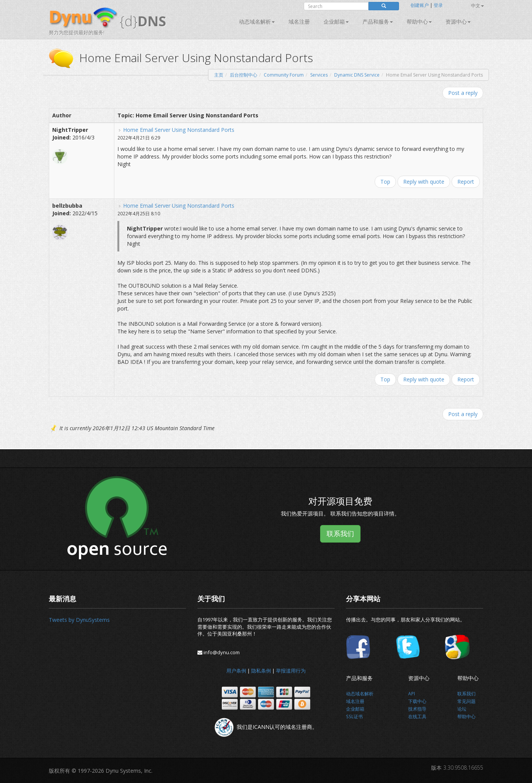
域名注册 (299, 22)
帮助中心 (419, 22)
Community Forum (284, 75)
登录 (438, 5)
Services (319, 75)
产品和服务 (378, 22)
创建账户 (420, 5)
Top (385, 182)
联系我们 (340, 533)
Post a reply (463, 93)
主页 (219, 75)
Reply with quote (424, 182)
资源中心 (458, 22)
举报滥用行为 (291, 671)
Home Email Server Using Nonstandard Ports (179, 130)
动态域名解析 (257, 22)
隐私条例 (261, 671)
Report (466, 182)
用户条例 (236, 671)
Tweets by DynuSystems (79, 620)
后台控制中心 (244, 75)
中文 (478, 6)
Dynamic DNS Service (357, 75)
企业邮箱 (336, 22)
